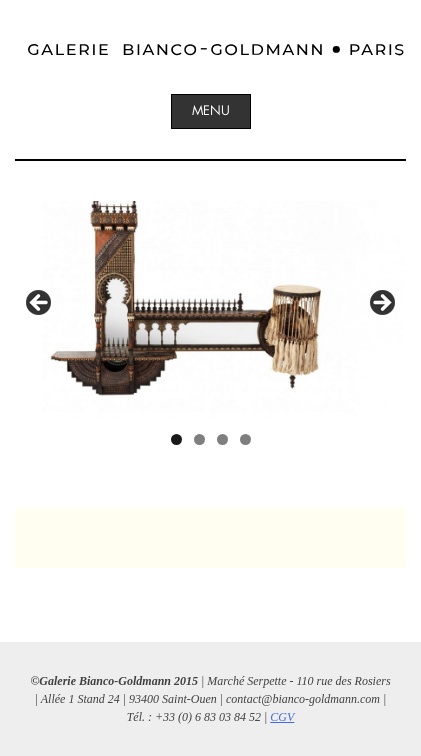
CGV (282, 717)
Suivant (381, 304)
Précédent (40, 304)
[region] (210, 309)
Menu (211, 110)
